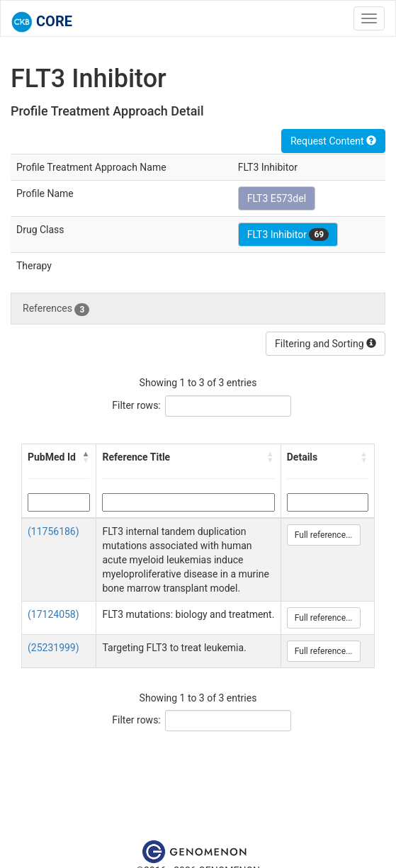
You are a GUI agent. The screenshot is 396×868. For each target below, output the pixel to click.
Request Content (333, 141)
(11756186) (53, 531)
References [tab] (56, 309)
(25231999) (53, 648)
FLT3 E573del (277, 198)
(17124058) (53, 614)
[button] (86, 457)
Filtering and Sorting (326, 344)
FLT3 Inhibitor (288, 235)
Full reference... (324, 535)
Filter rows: (136, 405)
